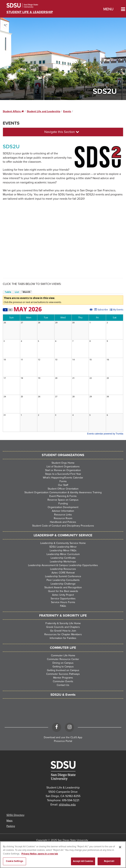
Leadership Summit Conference (63, 576)
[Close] (120, 847)
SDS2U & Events (63, 695)
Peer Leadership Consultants (63, 580)
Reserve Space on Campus (63, 500)
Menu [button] (108, 9)
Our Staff (63, 485)
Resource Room (63, 518)
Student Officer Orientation (63, 489)
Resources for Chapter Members (63, 634)
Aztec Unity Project (63, 595)
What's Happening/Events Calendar (63, 478)
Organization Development (63, 507)
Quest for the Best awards (63, 591)
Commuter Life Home (63, 655)
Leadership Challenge (63, 584)
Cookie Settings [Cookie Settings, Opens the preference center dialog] (15, 861)
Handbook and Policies (63, 522)
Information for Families (63, 638)
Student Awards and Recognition (63, 587)
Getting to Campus (63, 667)
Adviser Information (63, 511)
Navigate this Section (62, 132)
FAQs (63, 606)
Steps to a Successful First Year (63, 474)
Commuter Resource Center (63, 659)
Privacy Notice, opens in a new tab (40, 854)
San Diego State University (27, 6)
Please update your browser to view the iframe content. (63, 292)
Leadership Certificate (63, 558)
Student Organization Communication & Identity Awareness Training (63, 492)
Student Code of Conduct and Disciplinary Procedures (63, 526)
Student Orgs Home (63, 463)
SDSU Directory (15, 815)
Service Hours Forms (63, 602)
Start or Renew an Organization (63, 470)
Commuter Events (63, 681)
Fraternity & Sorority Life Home (63, 623)
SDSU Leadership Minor (63, 547)
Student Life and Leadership (44, 111)
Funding (63, 504)
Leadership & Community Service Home (63, 543)
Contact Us (63, 685)
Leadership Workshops (63, 562)
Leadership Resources (63, 569)
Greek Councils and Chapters (63, 627)
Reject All (109, 861)
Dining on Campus (63, 663)
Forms (63, 481)
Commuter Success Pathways (63, 674)
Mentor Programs (63, 678)
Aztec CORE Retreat (63, 573)
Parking (11, 826)
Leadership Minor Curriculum (63, 554)
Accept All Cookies (83, 861)
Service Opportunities (63, 599)
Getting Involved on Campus (63, 670)
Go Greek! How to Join (63, 631)
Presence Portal (63, 741)
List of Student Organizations (63, 467)
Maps (10, 821)
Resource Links (63, 515)
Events (67, 111)
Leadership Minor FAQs (63, 550)
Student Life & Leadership (30, 12)
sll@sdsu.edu (67, 805)
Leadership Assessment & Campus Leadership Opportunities (63, 565)
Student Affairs (13, 111)
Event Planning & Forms (63, 496)
